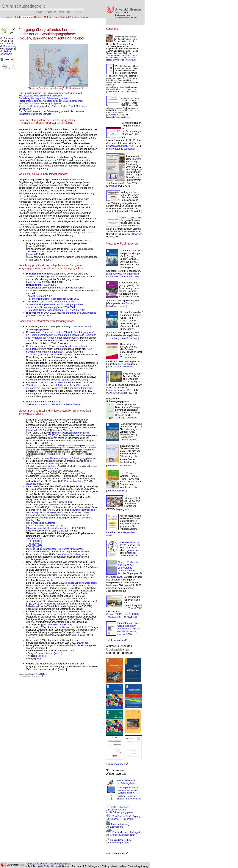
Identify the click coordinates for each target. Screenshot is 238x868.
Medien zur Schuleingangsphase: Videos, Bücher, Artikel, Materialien (53, 106)
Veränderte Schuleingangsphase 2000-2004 (51, 307)
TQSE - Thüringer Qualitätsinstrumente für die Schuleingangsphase (120, 810)
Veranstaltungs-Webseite (118, 117)
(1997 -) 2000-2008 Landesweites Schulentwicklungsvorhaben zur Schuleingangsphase (55, 303)
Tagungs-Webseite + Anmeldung (122, 60)
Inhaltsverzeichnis (117, 306)
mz (46, 674)
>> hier (55, 499)
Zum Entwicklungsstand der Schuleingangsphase (43, 93)
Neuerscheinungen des (127, 782)
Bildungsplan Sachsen (39, 274)
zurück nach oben (116, 640)
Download (32, 246)
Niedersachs (10, 49)
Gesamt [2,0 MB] (115, 614)
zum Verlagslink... (129, 440)
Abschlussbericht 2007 (40, 296)
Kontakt (85, 17)
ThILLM (30, 252)
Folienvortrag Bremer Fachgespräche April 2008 (53, 299)
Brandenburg (10, 46)
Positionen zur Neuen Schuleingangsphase (40, 104)
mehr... (48, 260)
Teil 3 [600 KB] (35, 546)
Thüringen (8, 44)
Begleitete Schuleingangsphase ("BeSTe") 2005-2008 (56, 310)
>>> (127, 509)
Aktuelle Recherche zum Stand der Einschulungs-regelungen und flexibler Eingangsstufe (130, 568)
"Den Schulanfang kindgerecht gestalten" (59, 350)
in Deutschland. (115, 577)
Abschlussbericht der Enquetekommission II (48, 528)
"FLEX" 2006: (41, 285)
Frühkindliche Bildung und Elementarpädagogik (119, 841)
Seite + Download (123, 367)
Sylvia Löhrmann (83, 388)
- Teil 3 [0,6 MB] (129, 617)
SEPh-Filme (10, 60)
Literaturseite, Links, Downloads (121, 91)
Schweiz (8, 54)
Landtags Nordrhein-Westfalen (46, 512)
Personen (74, 17)
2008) (129, 634)
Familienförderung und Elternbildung (117, 826)
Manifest (131, 553)
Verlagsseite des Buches (120, 303)
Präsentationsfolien (74, 481)
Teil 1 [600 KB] (35, 541)
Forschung (26, 17)
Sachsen (8, 51)
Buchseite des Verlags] (119, 274)
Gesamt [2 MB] (35, 539)
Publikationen (61, 17)
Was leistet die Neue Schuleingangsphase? (40, 96)
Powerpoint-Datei (115, 393)
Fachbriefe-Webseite (62, 430)
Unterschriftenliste (129, 556)
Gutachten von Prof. (128, 623)
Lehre (16, 17)
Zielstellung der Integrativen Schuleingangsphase (43, 98)
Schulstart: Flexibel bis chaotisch (44, 380)
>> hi (68, 502)
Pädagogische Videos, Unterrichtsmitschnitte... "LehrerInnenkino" (128, 790)
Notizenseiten (33, 484)
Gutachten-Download (37, 526)
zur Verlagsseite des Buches (57, 625)
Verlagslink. (113, 466)
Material (48, 17)
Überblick (8, 41)
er (71, 502)
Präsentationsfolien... (80, 552)
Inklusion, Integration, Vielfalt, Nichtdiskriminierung (54, 404)
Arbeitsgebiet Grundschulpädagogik (52, 864)
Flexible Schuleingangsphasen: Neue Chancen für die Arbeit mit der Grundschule (62, 584)
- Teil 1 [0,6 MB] (131, 614)
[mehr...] (58, 653)
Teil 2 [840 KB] (35, 544)
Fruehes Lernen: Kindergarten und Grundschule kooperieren (124, 834)
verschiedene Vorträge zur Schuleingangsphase (69, 458)
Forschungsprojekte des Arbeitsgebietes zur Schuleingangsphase (51, 101)
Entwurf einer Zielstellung (69, 554)
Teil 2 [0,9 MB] (113, 617)
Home (8, 17)
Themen (38, 17)
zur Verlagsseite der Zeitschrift (55, 604)
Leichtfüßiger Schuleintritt (53, 382)
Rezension (126, 466)
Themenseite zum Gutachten (41, 523)
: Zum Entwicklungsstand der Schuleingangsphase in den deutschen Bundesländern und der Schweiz (52, 111)
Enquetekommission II (84, 510)
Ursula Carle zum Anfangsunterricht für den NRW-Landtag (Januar (129, 630)
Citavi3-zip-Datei (129, 276)
